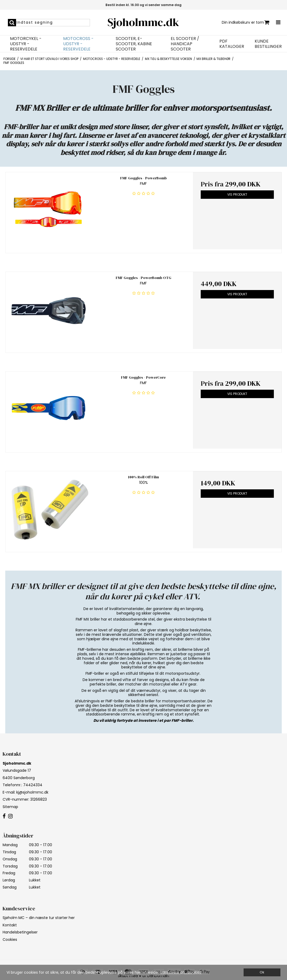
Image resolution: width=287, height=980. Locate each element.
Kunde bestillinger (268, 44)
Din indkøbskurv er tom (246, 22)
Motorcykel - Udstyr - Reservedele (26, 44)
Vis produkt (237, 194)
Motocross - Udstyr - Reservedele (78, 44)
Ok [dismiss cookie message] (262, 972)
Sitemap (10, 807)
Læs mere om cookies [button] (181, 972)
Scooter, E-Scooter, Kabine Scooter (134, 44)
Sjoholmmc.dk (143, 22)
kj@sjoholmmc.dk (32, 792)
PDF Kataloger (232, 44)
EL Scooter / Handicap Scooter (185, 44)
